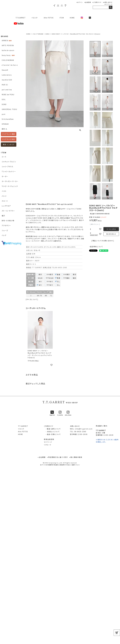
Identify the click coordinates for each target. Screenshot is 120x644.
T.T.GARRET (20, 18)
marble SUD (7, 80)
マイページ (109, 4)
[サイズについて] (32, 299)
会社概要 (42, 457)
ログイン (80, 2)
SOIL (4, 99)
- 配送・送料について (52, 429)
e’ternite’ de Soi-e (10, 65)
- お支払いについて (52, 432)
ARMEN (5, 40)
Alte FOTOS (49, 18)
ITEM (62, 18)
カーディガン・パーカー (10, 181)
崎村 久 (5, 129)
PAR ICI (5, 85)
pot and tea (7, 90)
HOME (72, 18)
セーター (5, 176)
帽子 (3, 216)
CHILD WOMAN (8, 60)
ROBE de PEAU (8, 95)
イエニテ (35, 18)
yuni (4, 114)
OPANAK (5, 124)
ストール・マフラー (8, 211)
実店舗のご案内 (102, 426)
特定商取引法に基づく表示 (58, 457)
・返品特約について (96, 247)
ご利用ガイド (97, 2)
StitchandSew (8, 119)
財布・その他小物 (8, 221)
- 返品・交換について (52, 434)
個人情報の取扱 (76, 457)
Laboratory (7, 75)
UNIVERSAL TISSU (9, 109)
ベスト (4, 191)
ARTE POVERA (8, 45)
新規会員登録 (49, 439)
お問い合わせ (108, 2)
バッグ (4, 235)
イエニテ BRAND (38, 34)
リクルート (48, 445)
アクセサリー (6, 225)
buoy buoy (6, 55)
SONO (4, 104)
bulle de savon (8, 50)
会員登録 (88, 2)
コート (4, 157)
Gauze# (5, 70)
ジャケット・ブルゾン (9, 162)
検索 (111, 7)
